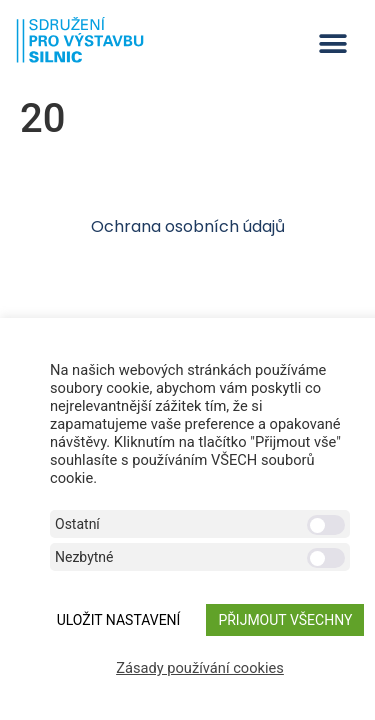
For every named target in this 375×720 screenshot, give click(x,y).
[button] (332, 43)
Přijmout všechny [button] (285, 620)
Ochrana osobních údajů (188, 226)
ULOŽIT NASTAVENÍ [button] (119, 620)
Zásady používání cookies (200, 668)
